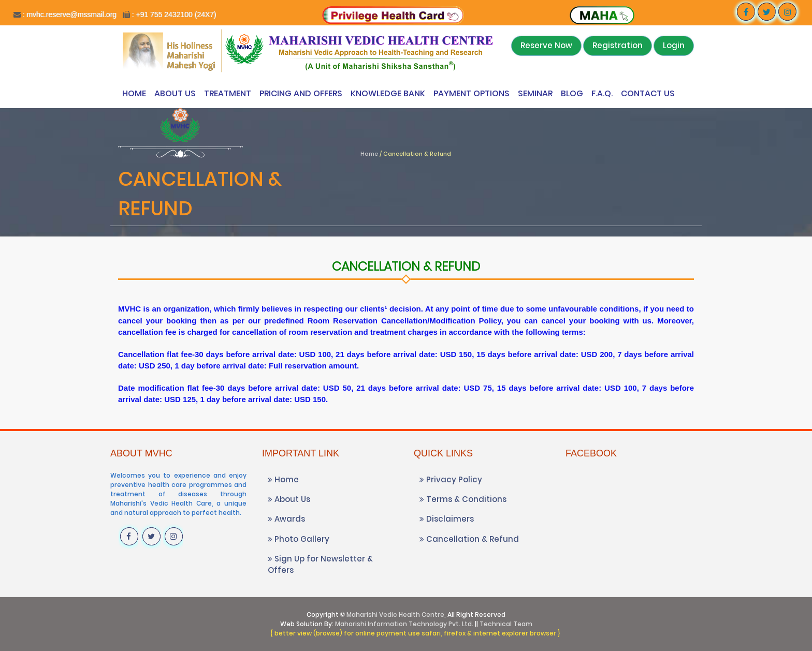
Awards (286, 519)
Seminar (535, 93)
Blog (572, 93)
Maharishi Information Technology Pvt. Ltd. (404, 624)
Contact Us (648, 93)
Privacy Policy (451, 479)
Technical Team (506, 624)
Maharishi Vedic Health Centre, (396, 615)
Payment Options (472, 93)
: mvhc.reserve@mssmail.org (69, 14)
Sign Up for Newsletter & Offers (320, 564)
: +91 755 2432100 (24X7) (174, 14)
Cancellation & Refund (469, 539)
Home (134, 93)
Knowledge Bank (388, 93)
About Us (175, 93)
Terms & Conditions (463, 499)
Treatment (228, 93)
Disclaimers (447, 519)
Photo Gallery (299, 539)
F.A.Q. (602, 93)
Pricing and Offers (301, 93)
